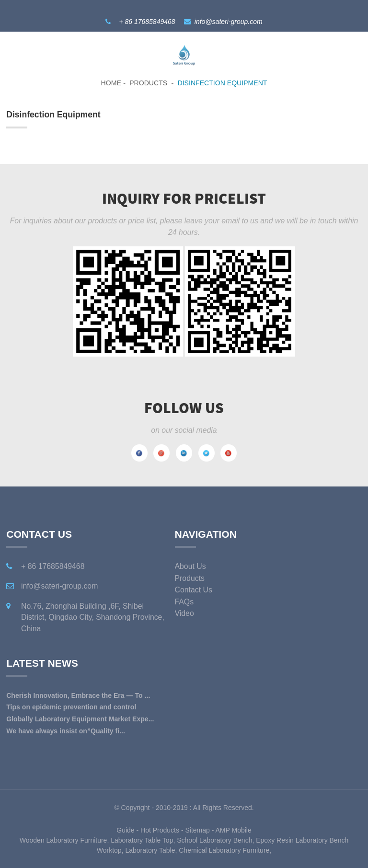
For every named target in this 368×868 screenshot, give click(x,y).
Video (184, 613)
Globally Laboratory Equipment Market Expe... (80, 719)
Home (111, 83)
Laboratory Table (150, 850)
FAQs (184, 602)
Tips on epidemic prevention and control (71, 707)
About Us (190, 566)
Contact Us (194, 590)
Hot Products (160, 830)
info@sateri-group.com (229, 22)
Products (148, 83)
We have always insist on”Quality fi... (66, 731)
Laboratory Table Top (142, 840)
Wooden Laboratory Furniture (63, 840)
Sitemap (197, 830)
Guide (125, 830)
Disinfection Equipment (223, 83)
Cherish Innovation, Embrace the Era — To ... (78, 695)
